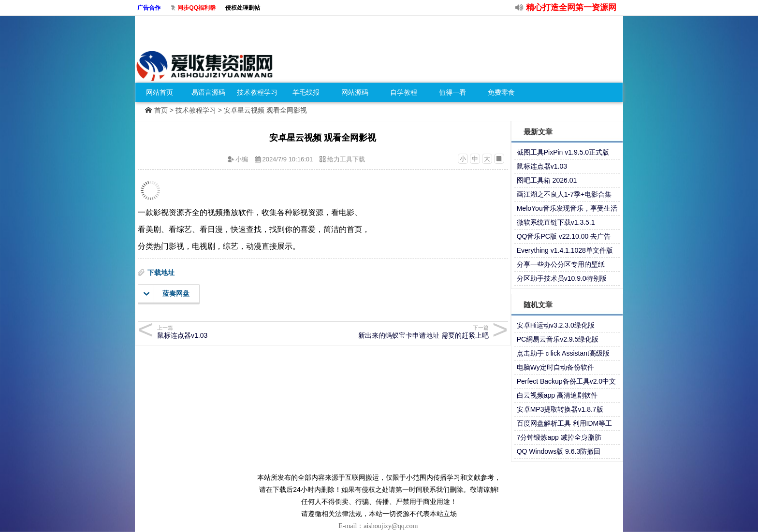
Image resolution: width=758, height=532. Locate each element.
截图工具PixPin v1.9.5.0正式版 (563, 152)
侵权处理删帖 (243, 8)
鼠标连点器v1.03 (542, 166)
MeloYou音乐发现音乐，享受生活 (567, 208)
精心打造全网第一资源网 (571, 7)
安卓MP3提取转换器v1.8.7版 (560, 409)
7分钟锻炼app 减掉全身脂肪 (559, 437)
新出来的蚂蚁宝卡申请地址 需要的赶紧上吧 (407, 332)
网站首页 (160, 92)
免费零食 (501, 92)
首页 (161, 110)
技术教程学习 (257, 92)
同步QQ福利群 (197, 8)
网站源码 (355, 92)
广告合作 (149, 8)
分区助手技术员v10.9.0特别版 (562, 278)
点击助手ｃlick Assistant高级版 (563, 353)
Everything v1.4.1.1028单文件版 (565, 250)
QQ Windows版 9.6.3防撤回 (559, 451)
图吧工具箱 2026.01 (547, 180)
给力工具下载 (346, 159)
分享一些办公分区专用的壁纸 (561, 264)
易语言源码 (208, 92)
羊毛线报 (306, 92)
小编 (242, 159)
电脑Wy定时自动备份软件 (555, 367)
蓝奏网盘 (167, 294)
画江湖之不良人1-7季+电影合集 (564, 194)
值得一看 (452, 92)
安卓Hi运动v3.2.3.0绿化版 (556, 325)
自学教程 (404, 92)
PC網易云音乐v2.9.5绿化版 (558, 339)
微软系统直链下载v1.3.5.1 (556, 222)
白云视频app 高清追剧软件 (557, 395)
